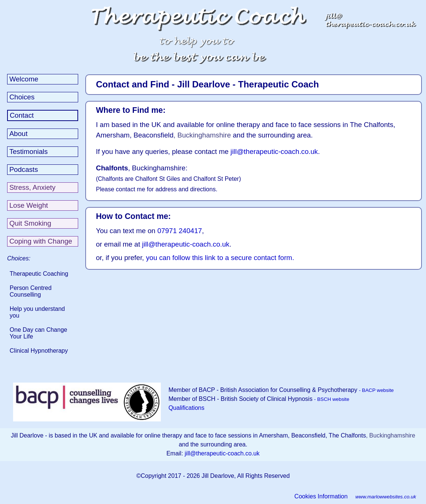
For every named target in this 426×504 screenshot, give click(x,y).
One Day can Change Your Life (39, 333)
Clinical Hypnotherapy (39, 351)
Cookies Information (321, 496)
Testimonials (29, 151)
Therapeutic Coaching (39, 274)
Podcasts (24, 169)
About (19, 134)
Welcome (24, 79)
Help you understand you (37, 312)
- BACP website (376, 390)
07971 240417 (180, 231)
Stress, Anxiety (32, 187)
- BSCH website (332, 399)
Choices (22, 97)
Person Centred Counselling (31, 291)
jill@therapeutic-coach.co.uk (274, 151)
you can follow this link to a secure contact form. (220, 258)
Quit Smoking (30, 223)
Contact (22, 115)
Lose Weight (29, 205)
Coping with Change (41, 241)
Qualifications (186, 408)
